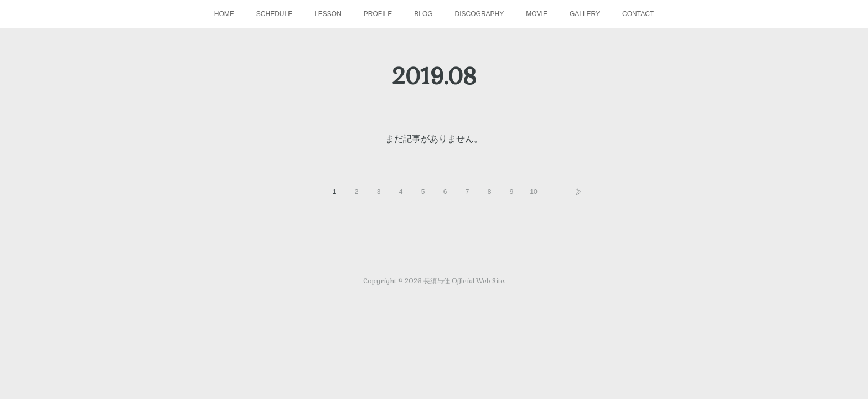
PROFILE (378, 14)
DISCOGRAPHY (480, 14)
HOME (224, 14)
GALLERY (585, 14)
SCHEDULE (274, 14)
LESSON (328, 14)
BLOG (423, 14)
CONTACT (638, 14)
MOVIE (537, 14)
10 (533, 192)
